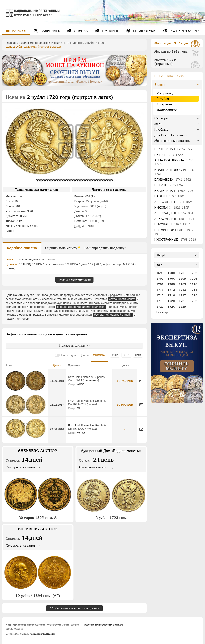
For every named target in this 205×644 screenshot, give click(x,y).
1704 (171, 279)
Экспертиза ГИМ (184, 31)
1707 (160, 284)
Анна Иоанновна (174, 162)
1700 (171, 273)
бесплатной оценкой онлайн (113, 315)
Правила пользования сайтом (103, 625)
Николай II (172, 224)
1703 (160, 279)
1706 (194, 279)
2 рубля (90, 43)
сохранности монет (122, 299)
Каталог (19, 31)
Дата (56, 365)
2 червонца (166, 93)
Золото (78, 43)
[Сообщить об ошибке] (141, 381)
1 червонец (166, 104)
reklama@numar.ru (42, 634)
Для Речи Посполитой (171, 135)
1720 (101, 43)
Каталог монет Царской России (40, 43)
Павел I (170, 196)
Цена (124, 365)
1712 (171, 290)
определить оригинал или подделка (81, 307)
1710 (194, 284)
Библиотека (144, 31)
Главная (11, 43)
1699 (160, 273)
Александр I (173, 202)
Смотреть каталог (21, 467)
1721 (182, 301)
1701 (182, 273)
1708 (171, 284)
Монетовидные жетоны (172, 141)
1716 (171, 295)
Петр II (169, 155)
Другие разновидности (74, 280)
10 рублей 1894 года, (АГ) (38, 596)
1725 (182, 307)
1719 (160, 301)
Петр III (169, 185)
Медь (158, 124)
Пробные (161, 129)
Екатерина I (173, 149)
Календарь (50, 31)
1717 (182, 295)
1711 (160, 290)
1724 (171, 307)
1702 (194, 273)
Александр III (174, 219)
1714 (194, 290)
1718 (194, 295)
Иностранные (175, 239)
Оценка (80, 31)
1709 (182, 284)
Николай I (172, 207)
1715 (160, 295)
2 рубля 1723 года (111, 518)
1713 (182, 290)
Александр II (174, 213)
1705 (182, 279)
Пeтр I (67, 43)
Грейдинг (110, 31)
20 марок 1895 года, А (38, 518)
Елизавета (173, 179)
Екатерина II (174, 191)
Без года (162, 312)
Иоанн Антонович (175, 172)
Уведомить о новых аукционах (77, 608)
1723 (160, 307)
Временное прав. (175, 232)
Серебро (161, 118)
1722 (194, 301)
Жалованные (167, 110)
